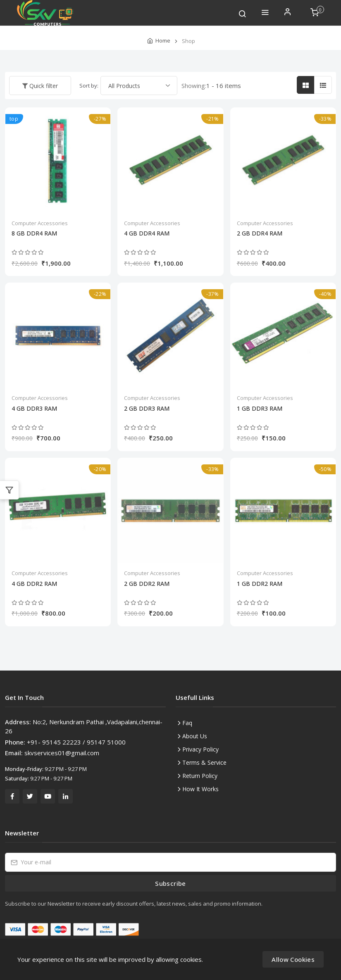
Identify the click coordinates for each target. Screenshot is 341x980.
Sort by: (89, 86)
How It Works (200, 789)
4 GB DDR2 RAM (34, 584)
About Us (195, 736)
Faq (187, 723)
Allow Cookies (293, 959)
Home (163, 40)
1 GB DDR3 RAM (260, 409)
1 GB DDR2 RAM (260, 584)
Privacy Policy (200, 749)
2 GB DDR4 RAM (260, 233)
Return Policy (200, 776)
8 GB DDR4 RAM (34, 233)
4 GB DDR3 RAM (34, 409)
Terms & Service (204, 762)
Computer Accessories (40, 223)
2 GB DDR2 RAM (147, 584)
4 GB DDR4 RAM (147, 233)
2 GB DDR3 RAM (147, 409)
